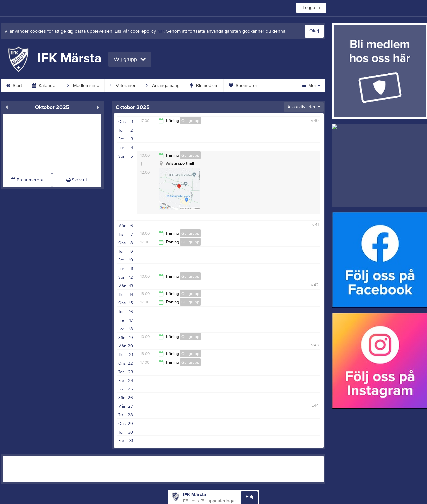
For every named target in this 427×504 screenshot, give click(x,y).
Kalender (45, 86)
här (160, 31)
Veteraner (123, 86)
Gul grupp (190, 121)
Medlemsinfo (83, 86)
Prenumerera (27, 180)
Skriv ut (77, 180)
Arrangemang (163, 86)
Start (14, 86)
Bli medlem (204, 86)
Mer (311, 86)
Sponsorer (243, 86)
